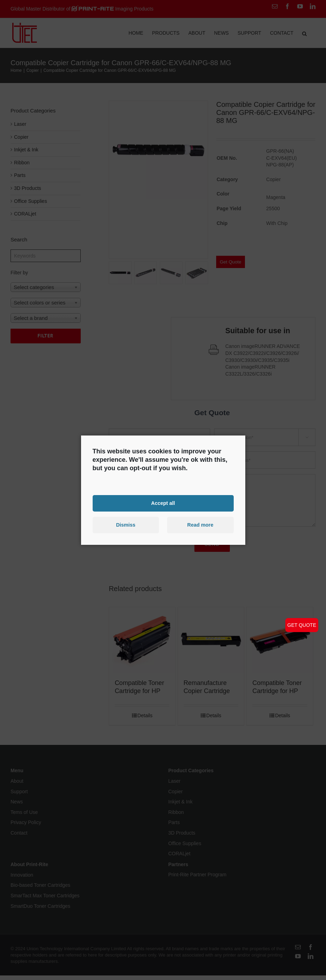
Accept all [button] (163, 503)
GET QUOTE (302, 625)
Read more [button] (200, 525)
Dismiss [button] (126, 525)
